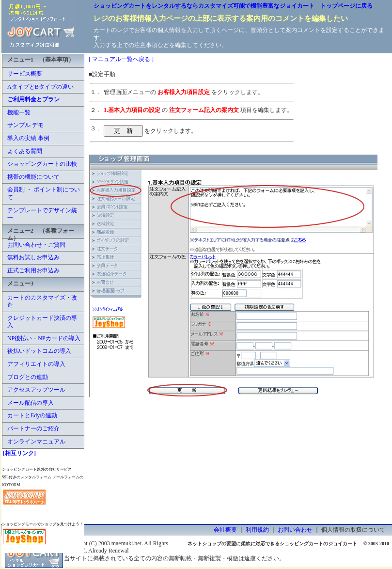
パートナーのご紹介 (33, 428)
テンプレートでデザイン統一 (42, 214)
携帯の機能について (33, 177)
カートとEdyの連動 (32, 415)
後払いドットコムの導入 (39, 351)
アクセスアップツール (36, 390)
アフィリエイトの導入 (36, 364)
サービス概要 (25, 74)
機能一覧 (19, 112)
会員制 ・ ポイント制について (44, 193)
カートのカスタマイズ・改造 (42, 301)
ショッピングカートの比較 (42, 164)
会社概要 (225, 530)
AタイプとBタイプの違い (40, 87)
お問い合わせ (295, 530)
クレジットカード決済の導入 (42, 322)
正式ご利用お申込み (33, 270)
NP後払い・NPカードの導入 (44, 338)
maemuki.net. (127, 543)
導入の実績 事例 (28, 138)
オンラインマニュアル (36, 442)
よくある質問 (25, 151)
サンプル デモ (25, 125)
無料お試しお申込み (33, 257)
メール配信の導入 (31, 403)
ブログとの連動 (28, 377)
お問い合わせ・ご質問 (36, 245)
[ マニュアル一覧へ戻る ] (121, 59)
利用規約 (257, 530)
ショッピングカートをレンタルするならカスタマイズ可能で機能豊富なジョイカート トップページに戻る (233, 6)
